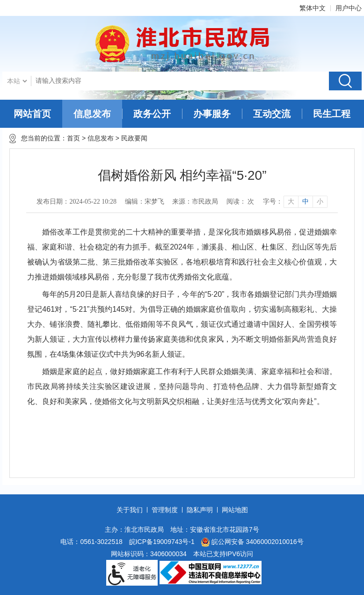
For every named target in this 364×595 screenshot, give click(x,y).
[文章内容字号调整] (295, 202)
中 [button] (306, 202)
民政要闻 (136, 138)
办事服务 (212, 114)
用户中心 (349, 8)
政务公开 (152, 114)
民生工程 (332, 114)
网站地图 (235, 510)
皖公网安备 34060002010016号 (252, 542)
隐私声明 (200, 510)
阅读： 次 (240, 202)
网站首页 (32, 114)
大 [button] (291, 202)
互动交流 (272, 114)
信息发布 (92, 114)
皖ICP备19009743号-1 (162, 542)
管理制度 (165, 510)
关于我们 (130, 510)
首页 (73, 138)
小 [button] (320, 202)
